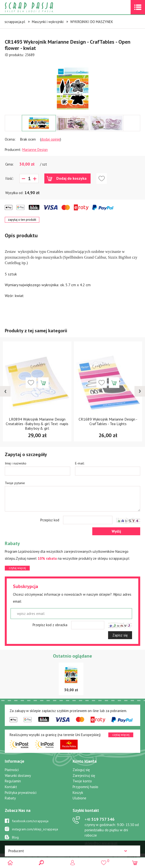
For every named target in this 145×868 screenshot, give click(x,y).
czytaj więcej (17, 568)
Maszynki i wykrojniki (48, 22)
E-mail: (80, 463)
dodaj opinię (51, 139)
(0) (135, 863)
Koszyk (78, 793)
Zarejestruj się (84, 776)
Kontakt (11, 787)
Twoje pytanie (15, 483)
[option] (72, 86)
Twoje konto (82, 781)
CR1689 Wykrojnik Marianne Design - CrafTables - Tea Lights (108, 421)
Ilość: (9, 178)
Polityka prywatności (21, 793)
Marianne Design (35, 150)
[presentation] (5, 391)
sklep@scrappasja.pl (101, 843)
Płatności (12, 770)
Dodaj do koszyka (71, 178)
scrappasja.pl (15, 22)
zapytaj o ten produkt (22, 220)
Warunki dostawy (18, 776)
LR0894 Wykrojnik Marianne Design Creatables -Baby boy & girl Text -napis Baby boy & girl (37, 424)
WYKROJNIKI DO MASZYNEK (92, 22)
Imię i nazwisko (16, 463)
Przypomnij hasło (85, 787)
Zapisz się (120, 635)
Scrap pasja (39, 7)
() (104, 861)
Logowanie (72, 863)
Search (41, 863)
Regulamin (13, 781)
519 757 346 (100, 819)
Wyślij (116, 531)
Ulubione (79, 798)
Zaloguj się (81, 770)
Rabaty (10, 798)
